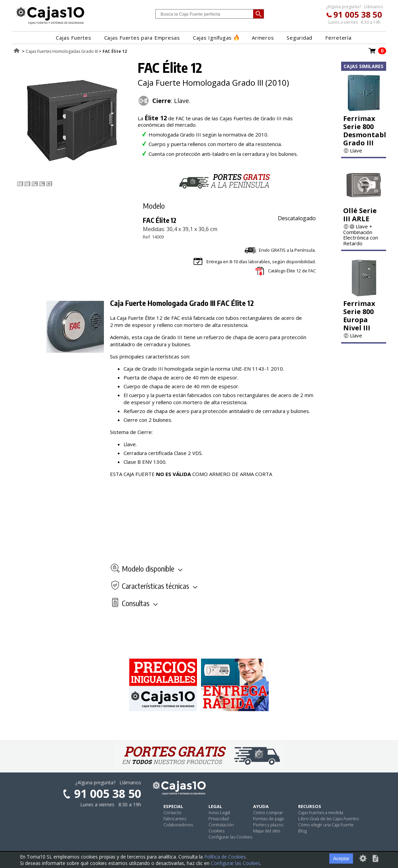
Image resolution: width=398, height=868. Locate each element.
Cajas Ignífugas (216, 38)
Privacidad (219, 819)
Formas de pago (269, 819)
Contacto (172, 812)
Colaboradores (178, 825)
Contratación (221, 825)
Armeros (263, 38)
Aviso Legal (219, 812)
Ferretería (338, 38)
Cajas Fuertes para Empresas (142, 38)
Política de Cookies (225, 857)
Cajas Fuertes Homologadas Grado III (62, 51)
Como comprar (268, 812)
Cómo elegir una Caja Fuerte (326, 825)
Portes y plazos (268, 825)
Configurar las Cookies (230, 837)
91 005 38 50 (358, 14)
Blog (302, 831)
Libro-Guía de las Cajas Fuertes (328, 819)
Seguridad (300, 38)
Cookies (216, 831)
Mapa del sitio (267, 831)
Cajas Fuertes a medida (321, 812)
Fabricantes (175, 819)
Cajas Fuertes (74, 38)
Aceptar (341, 859)
